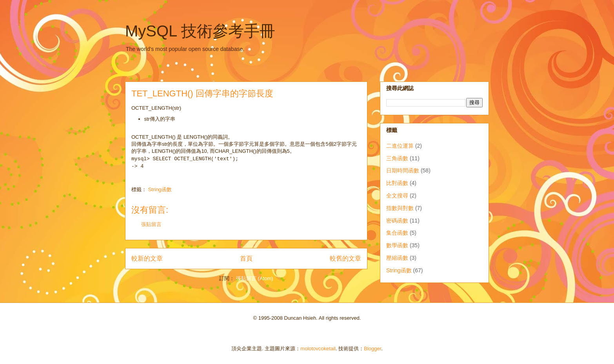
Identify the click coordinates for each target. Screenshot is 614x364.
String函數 (160, 189)
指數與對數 (400, 208)
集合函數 (397, 233)
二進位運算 (400, 146)
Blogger (372, 349)
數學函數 (397, 245)
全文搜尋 (397, 196)
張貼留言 (151, 224)
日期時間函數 (403, 170)
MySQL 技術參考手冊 (200, 31)
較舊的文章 (345, 258)
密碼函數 (397, 221)
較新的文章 (147, 258)
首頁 (246, 258)
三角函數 (397, 158)
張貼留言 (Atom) (255, 278)
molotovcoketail (318, 349)
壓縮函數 (397, 258)
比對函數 (397, 183)
